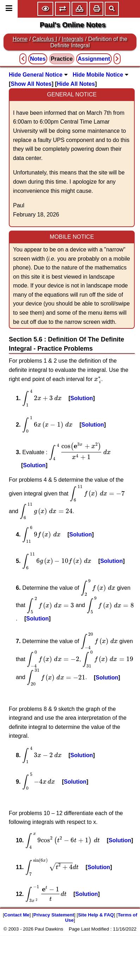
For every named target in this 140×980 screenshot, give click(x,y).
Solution (81, 398)
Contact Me (17, 915)
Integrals (72, 39)
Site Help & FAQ (96, 915)
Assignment (94, 59)
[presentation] (98, 380)
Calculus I (45, 39)
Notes (38, 59)
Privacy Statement (54, 915)
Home (20, 39)
